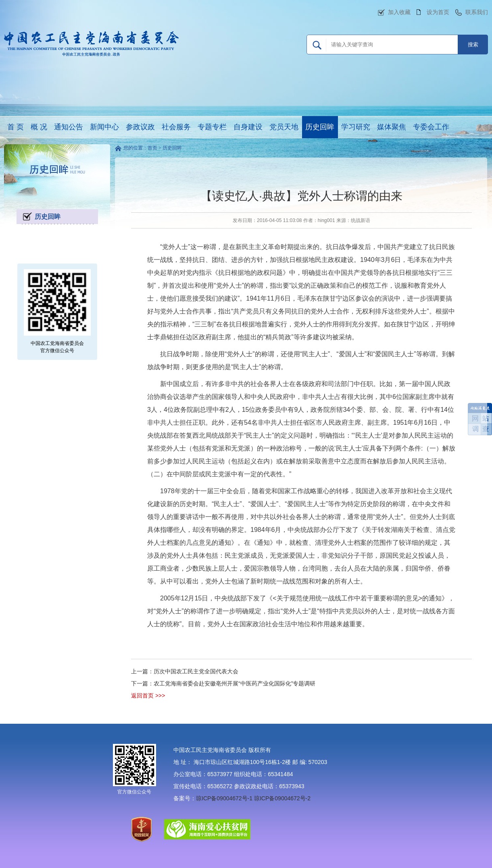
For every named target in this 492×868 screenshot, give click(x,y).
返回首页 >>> (148, 696)
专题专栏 (212, 127)
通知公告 (69, 127)
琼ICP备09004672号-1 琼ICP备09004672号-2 (253, 798)
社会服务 (176, 127)
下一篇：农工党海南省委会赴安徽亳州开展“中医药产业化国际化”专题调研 (223, 683)
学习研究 (356, 127)
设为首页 (438, 12)
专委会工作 (431, 127)
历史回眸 (320, 127)
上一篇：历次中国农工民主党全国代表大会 (185, 671)
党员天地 (284, 127)
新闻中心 (104, 127)
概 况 (39, 127)
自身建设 (248, 127)
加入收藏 (399, 12)
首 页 (16, 127)
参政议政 (140, 127)
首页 (152, 148)
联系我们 (477, 12)
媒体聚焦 (392, 127)
